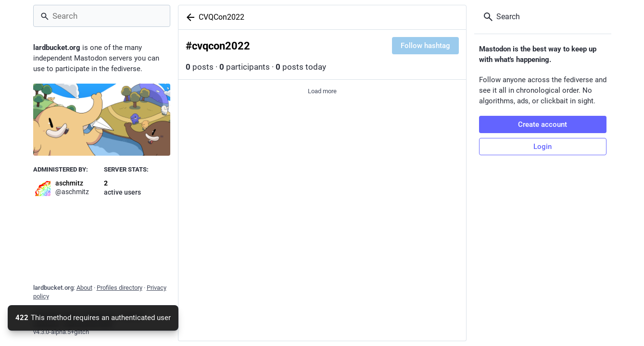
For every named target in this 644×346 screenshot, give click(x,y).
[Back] (189, 17)
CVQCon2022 (221, 17)
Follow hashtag (425, 46)
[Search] (102, 16)
